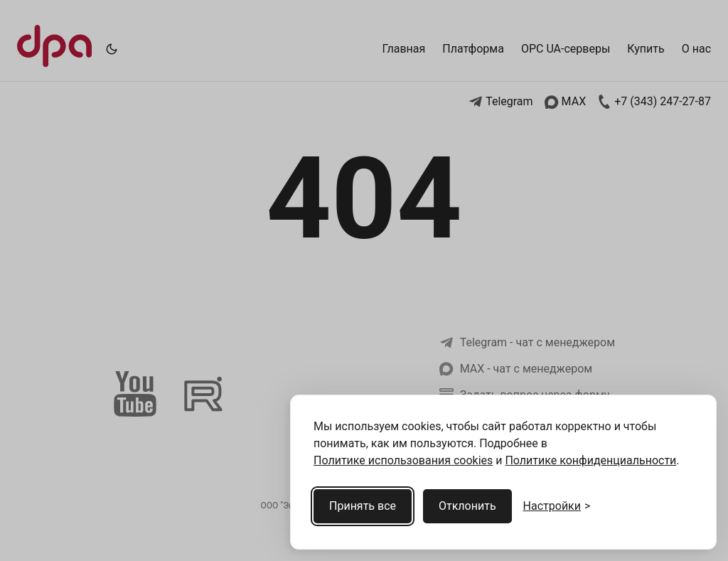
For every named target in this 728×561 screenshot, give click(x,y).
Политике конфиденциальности (590, 460)
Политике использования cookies (403, 460)
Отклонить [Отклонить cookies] (467, 506)
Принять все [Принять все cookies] (363, 506)
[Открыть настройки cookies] (557, 506)
